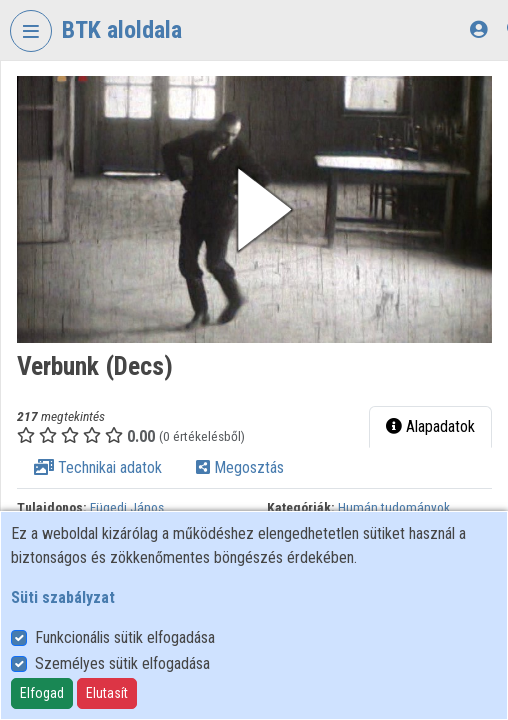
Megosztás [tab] (240, 467)
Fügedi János (127, 507)
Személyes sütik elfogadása (122, 663)
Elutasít (107, 693)
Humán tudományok (394, 507)
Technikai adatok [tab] (98, 467)
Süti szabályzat (63, 597)
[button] (254, 209)
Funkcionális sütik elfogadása (125, 637)
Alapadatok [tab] (430, 426)
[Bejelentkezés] (478, 29)
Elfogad (42, 693)
